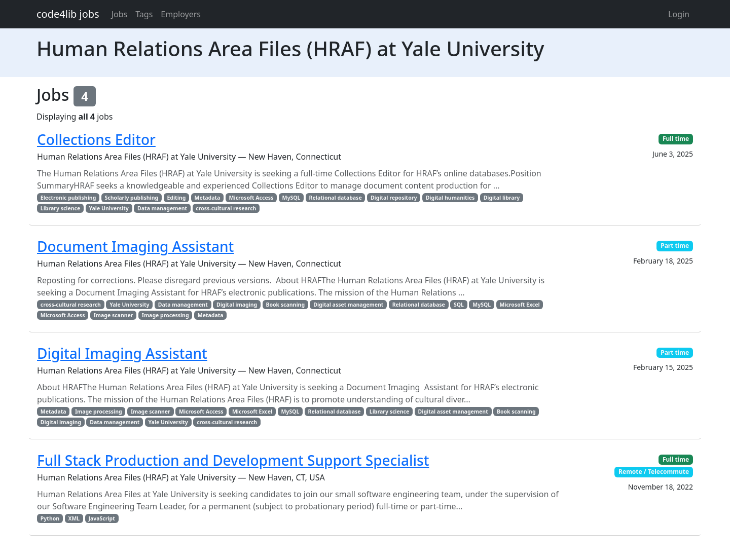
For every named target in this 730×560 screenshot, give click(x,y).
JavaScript (101, 518)
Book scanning (285, 305)
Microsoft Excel (519, 305)
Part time (675, 246)
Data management (162, 208)
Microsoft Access (251, 198)
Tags (144, 14)
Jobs (120, 14)
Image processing (166, 315)
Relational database (336, 198)
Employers (181, 14)
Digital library (502, 198)
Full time (676, 139)
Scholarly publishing (132, 198)
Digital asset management (348, 305)
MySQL (291, 198)
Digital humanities (450, 198)
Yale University (109, 208)
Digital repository (394, 198)
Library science (60, 208)
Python (50, 518)
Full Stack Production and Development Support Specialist (233, 460)
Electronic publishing (68, 198)
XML (74, 518)
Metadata (208, 198)
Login (679, 14)
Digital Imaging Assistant (122, 353)
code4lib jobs (68, 14)
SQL (459, 305)
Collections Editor (96, 139)
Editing (176, 198)
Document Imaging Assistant (135, 246)
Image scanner (114, 315)
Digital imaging (237, 305)
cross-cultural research (226, 208)
